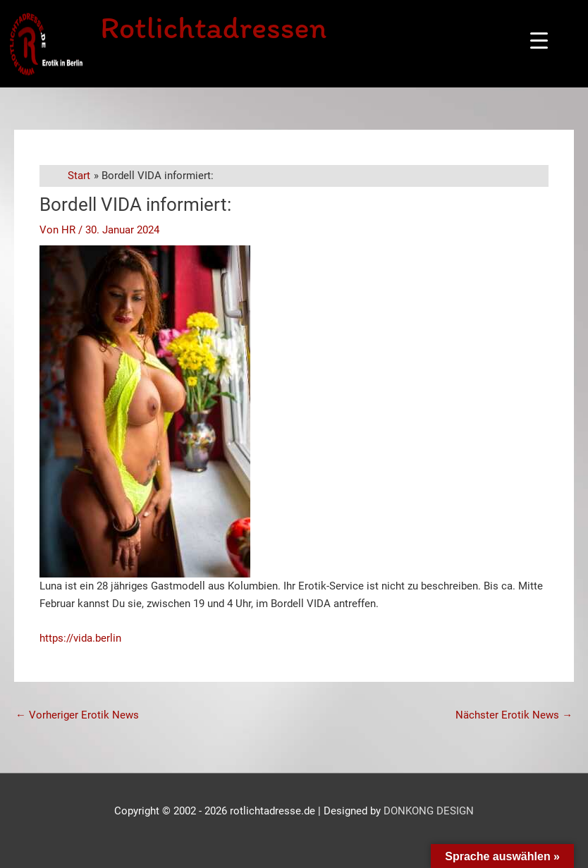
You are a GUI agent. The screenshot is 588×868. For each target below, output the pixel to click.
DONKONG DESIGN (429, 811)
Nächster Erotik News (514, 715)
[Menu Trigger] (539, 41)
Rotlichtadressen (215, 27)
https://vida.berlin (80, 638)
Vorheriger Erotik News (77, 715)
